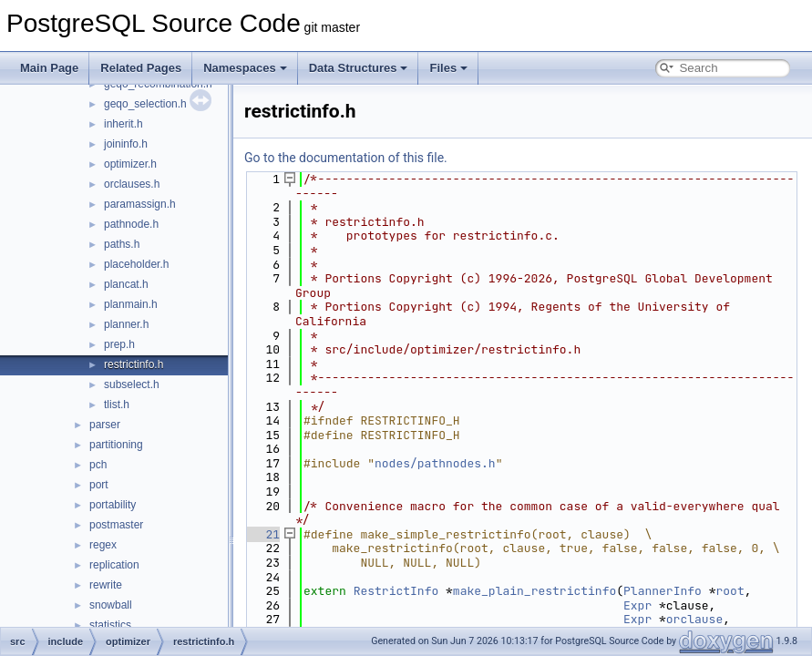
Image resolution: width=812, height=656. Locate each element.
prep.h (119, 344)
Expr (637, 605)
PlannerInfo (663, 591)
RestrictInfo (396, 591)
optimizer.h (130, 164)
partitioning (116, 445)
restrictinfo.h (134, 364)
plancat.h (126, 284)
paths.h (122, 244)
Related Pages (141, 68)
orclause (694, 619)
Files (448, 68)
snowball (111, 605)
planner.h (126, 324)
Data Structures (359, 68)
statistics (110, 625)
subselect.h (132, 384)
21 (262, 534)
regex (103, 545)
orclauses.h (132, 184)
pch (98, 465)
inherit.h (123, 124)
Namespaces (245, 68)
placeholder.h (136, 264)
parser (105, 425)
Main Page (49, 68)
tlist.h (117, 405)
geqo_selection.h (145, 104)
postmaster (116, 525)
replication (114, 565)
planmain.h (131, 304)
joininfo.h (126, 144)
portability (113, 505)
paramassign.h (140, 204)
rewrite (106, 585)
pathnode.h (131, 224)
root (730, 591)
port (99, 485)
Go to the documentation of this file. (346, 158)
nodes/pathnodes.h (435, 463)
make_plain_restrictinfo (534, 591)
